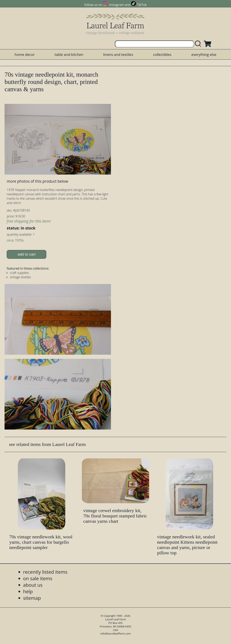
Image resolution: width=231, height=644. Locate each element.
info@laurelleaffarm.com (116, 634)
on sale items (38, 578)
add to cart (27, 254)
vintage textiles (20, 277)
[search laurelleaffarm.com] (199, 44)
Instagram (116, 5)
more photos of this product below (37, 181)
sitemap (32, 598)
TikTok (142, 5)
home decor (25, 55)
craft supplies (19, 273)
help (28, 591)
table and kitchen (69, 55)
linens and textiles (118, 55)
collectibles (162, 55)
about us (33, 585)
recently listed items (45, 572)
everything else (204, 55)
